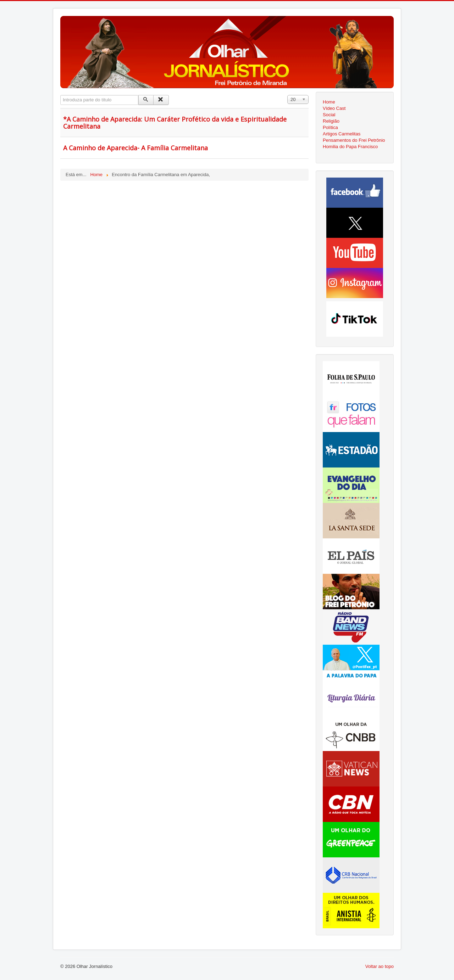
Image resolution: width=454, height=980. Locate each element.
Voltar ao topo (380, 966)
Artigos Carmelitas (342, 134)
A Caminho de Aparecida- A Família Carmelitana (135, 148)
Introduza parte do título (60, 95)
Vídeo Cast (334, 108)
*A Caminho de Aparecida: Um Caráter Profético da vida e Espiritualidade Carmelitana (175, 123)
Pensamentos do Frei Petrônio (354, 140)
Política (330, 127)
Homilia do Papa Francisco (350, 147)
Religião (331, 121)
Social (329, 115)
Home (329, 102)
